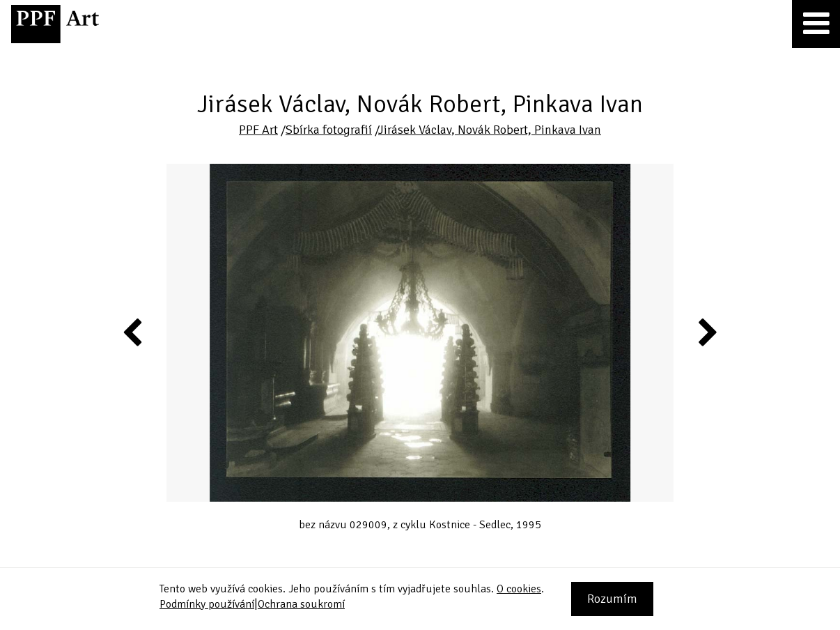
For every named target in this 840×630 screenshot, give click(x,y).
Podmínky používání (207, 604)
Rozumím (612, 599)
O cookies (519, 589)
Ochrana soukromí (301, 604)
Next (707, 332)
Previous (133, 332)
